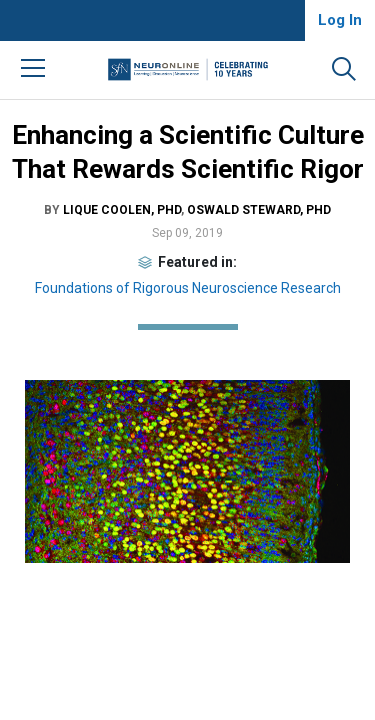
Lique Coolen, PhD (122, 210)
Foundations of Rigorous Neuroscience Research (188, 288)
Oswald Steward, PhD (259, 210)
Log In (340, 20)
